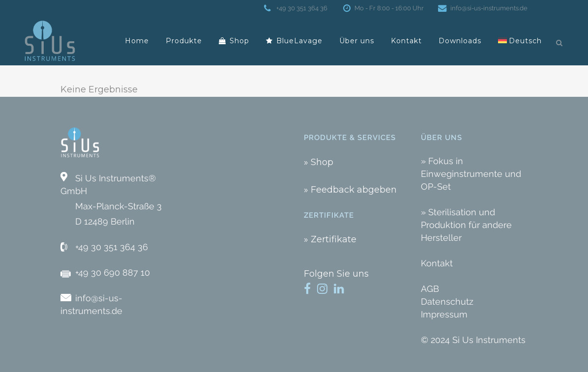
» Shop (319, 162)
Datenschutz (447, 301)
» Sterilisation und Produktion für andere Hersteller (466, 225)
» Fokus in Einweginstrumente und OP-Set (471, 174)
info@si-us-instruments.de (487, 8)
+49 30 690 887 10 (113, 272)
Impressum (444, 314)
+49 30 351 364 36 (301, 8)
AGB (430, 289)
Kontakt (437, 263)
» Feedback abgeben (350, 190)
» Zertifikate (330, 239)
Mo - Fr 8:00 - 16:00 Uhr (387, 8)
